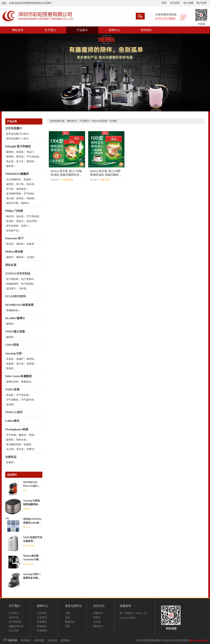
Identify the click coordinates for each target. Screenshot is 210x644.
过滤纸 (30, 257)
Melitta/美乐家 (14, 252)
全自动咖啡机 (13, 179)
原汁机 (20, 184)
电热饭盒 (21, 189)
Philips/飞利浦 (14, 211)
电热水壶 (21, 440)
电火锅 (10, 198)
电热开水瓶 (12, 203)
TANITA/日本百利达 (18, 273)
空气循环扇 (27, 400)
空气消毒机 (12, 400)
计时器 (22, 289)
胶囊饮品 (26, 382)
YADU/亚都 (12, 389)
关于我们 (50, 30)
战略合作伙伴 (16, 626)
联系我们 (147, 30)
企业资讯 (42, 617)
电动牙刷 (31, 221)
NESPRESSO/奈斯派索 (19, 305)
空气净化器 (33, 157)
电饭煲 (27, 179)
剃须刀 (20, 221)
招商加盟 (39, 640)
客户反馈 (202, 3)
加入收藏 (188, 3)
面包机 (20, 198)
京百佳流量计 (14, 128)
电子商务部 (15, 622)
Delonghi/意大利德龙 (18, 146)
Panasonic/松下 (15, 238)
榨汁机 (10, 189)
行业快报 (42, 631)
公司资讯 (42, 613)
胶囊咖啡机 (12, 310)
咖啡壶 (10, 166)
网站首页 (18, 30)
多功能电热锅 (13, 444)
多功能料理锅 (13, 194)
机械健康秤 (12, 284)
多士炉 (20, 161)
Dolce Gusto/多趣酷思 (19, 376)
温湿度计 (11, 289)
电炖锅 (30, 198)
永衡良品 (11, 457)
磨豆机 (20, 157)
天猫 (68, 613)
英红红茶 (11, 265)
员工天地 (14, 631)
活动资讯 (42, 622)
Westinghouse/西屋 (17, 429)
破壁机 (10, 184)
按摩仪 (30, 449)
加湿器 (10, 404)
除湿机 (10, 221)
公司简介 (14, 613)
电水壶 (10, 161)
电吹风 (10, 216)
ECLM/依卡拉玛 (15, 296)
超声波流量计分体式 (17, 134)
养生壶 (20, 449)
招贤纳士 (66, 640)
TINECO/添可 (14, 412)
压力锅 (10, 449)
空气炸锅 (29, 194)
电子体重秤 (27, 279)
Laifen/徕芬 (12, 421)
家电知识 (42, 626)
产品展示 (82, 30)
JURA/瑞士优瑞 (15, 331)
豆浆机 (10, 359)
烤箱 (31, 435)
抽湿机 (20, 152)
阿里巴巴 (70, 622)
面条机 (10, 368)
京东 (68, 617)
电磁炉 (20, 359)
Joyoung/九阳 (13, 353)
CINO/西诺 (12, 345)
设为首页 (175, 3)
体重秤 (10, 462)
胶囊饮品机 (12, 382)
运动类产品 (12, 231)
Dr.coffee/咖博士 (15, 318)
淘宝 (68, 626)
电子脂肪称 (12, 279)
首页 (164, 3)
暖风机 (30, 161)
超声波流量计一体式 (17, 139)
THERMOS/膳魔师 (17, 174)
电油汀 (30, 152)
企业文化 (14, 617)
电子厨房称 (27, 284)
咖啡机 (10, 152)
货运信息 (52, 640)
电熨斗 (25, 226)
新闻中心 (114, 30)
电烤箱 (10, 157)
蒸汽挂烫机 (12, 226)
